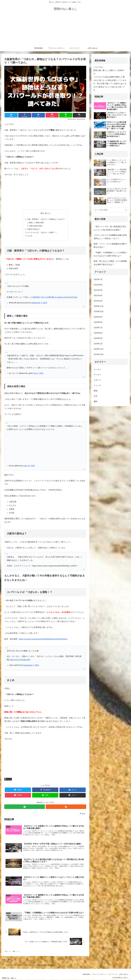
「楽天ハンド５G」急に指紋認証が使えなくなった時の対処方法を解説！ (110, 228)
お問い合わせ (124, 974)
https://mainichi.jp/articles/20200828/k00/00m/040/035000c (43, 639)
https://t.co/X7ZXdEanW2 (20, 660)
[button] (126, 210)
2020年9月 (98, 317)
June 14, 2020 (29, 466)
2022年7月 (98, 279)
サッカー (97, 375)
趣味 (96, 401)
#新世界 (36, 297)
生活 (96, 396)
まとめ (30, 236)
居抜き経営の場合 (36, 226)
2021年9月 (98, 285)
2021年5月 (98, 290)
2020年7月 (98, 328)
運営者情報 (86, 974)
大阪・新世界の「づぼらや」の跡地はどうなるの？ (46, 219)
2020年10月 (99, 312)
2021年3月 (98, 301)
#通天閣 (51, 297)
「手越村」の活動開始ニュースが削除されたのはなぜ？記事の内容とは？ (110, 254)
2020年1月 (98, 344)
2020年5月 (98, 338)
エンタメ (97, 369)
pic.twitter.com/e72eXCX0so (66, 297)
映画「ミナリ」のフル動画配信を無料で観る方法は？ (110, 246)
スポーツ (97, 380)
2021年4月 (98, 295)
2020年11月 (99, 306)
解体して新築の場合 (37, 223)
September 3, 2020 (39, 303)
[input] (111, 210)
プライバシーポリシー (99, 974)
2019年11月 (99, 349)
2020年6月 (98, 333)
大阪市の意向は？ (34, 229)
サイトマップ (113, 974)
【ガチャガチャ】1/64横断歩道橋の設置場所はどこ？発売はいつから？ (110, 237)
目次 (42, 213)
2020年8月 (98, 322)
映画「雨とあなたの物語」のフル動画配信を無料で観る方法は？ (110, 263)
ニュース (8, 779)
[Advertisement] (65, 30)
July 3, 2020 (38, 373)
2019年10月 (99, 354)
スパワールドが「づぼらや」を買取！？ (42, 232)
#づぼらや (43, 297)
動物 (96, 391)
